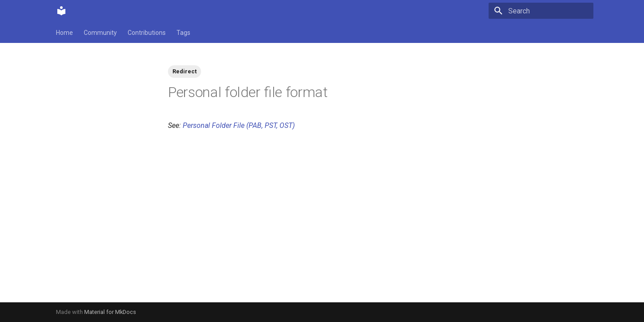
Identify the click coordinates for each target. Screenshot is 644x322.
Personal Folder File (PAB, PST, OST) (239, 125)
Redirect (185, 71)
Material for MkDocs (110, 312)
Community (100, 33)
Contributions (147, 33)
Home (64, 33)
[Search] (541, 11)
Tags (183, 33)
